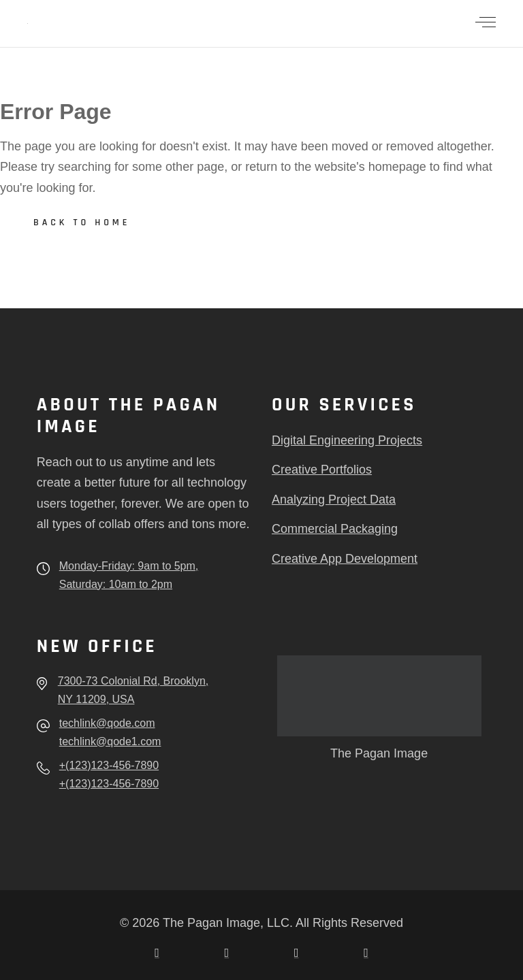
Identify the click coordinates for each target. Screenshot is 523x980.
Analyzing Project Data (334, 500)
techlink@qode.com (107, 723)
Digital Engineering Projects (347, 440)
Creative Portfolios (322, 470)
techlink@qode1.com (110, 741)
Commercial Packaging (335, 529)
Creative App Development (345, 559)
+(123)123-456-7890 (109, 765)
